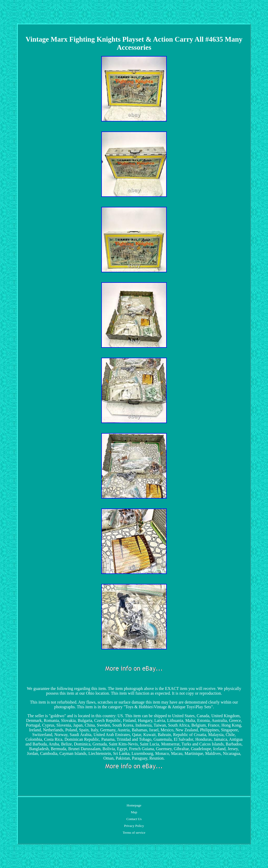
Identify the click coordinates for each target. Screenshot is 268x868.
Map (134, 812)
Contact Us (134, 819)
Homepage (134, 805)
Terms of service (134, 833)
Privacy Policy (134, 826)
